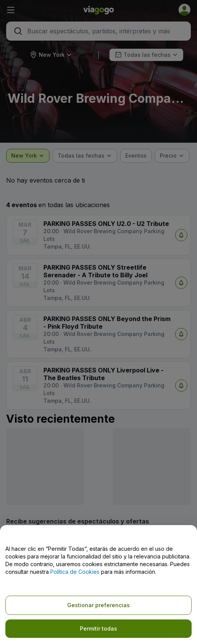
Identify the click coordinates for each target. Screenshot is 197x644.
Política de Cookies (75, 572)
